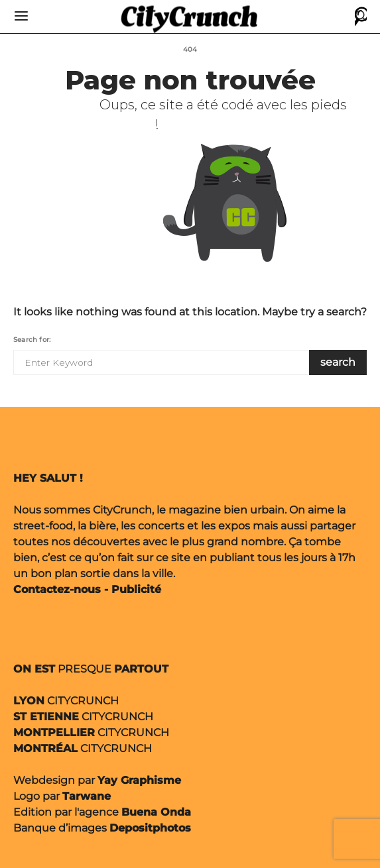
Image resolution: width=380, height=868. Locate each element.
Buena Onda (156, 812)
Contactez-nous (57, 589)
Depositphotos (150, 828)
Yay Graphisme (139, 780)
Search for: (32, 340)
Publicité (136, 589)
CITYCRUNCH (66, 701)
